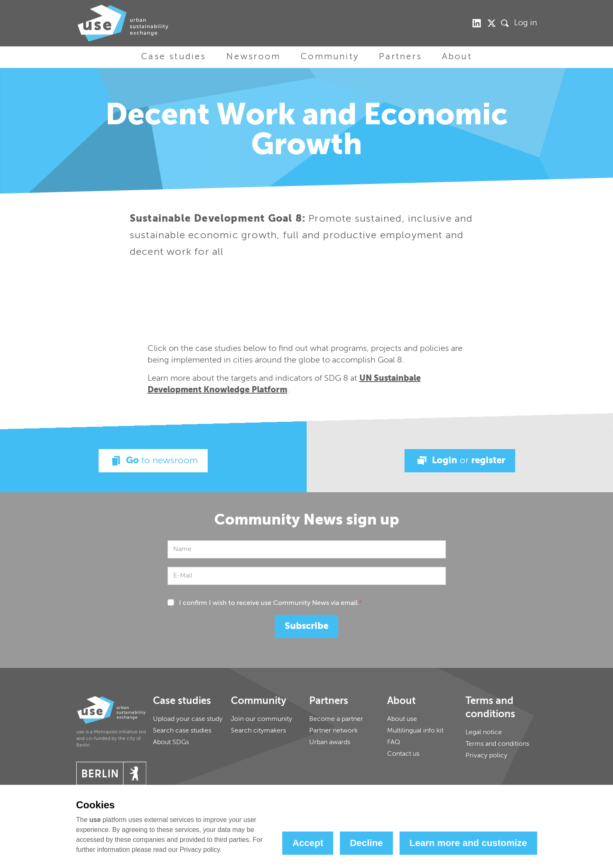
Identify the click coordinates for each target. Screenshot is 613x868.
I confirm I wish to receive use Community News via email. (270, 603)
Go (153, 461)
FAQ (394, 742)
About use (402, 719)
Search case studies (182, 731)
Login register (460, 461)
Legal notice (484, 733)
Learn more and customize (468, 843)
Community (330, 57)
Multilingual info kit (415, 731)
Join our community (262, 719)
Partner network (333, 731)
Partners (400, 57)
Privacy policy (486, 756)
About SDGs (171, 742)
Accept (308, 843)
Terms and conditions (497, 744)
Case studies (173, 57)
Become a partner (336, 719)
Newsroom (254, 57)
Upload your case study (188, 719)
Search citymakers (258, 731)
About (457, 57)
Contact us (403, 754)
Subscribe (306, 626)
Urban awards (330, 742)
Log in (526, 23)
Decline (366, 843)
